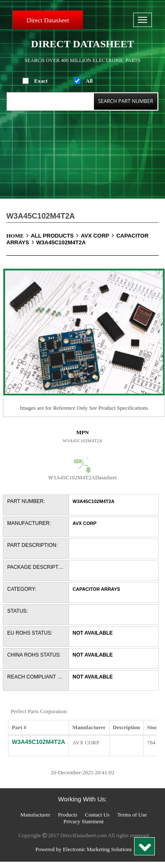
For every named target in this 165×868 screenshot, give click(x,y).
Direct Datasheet (48, 20)
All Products (56, 236)
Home (19, 236)
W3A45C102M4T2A (61, 242)
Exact (41, 81)
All (89, 81)
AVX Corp (99, 236)
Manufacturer (35, 815)
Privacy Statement (84, 821)
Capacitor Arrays (96, 589)
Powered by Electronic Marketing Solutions (83, 849)
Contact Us (97, 815)
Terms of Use (132, 815)
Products (68, 815)
